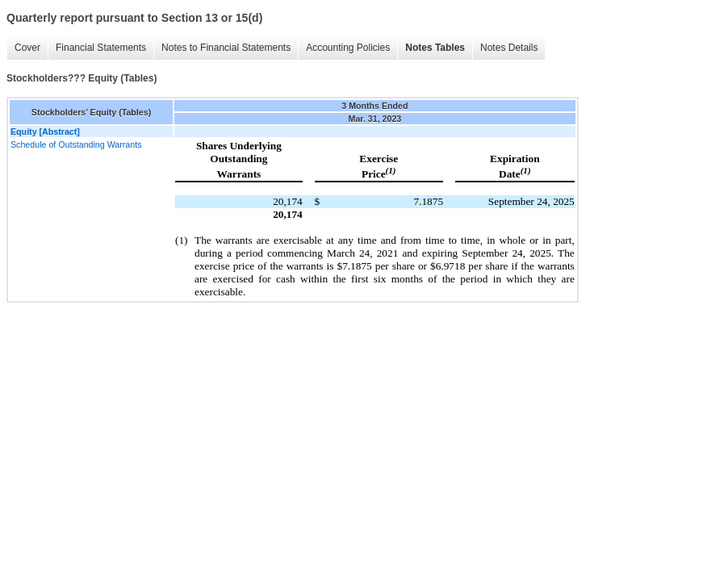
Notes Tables (435, 48)
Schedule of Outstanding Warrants (76, 144)
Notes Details (509, 48)
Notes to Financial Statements (226, 48)
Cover (27, 48)
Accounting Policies (348, 48)
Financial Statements (101, 48)
